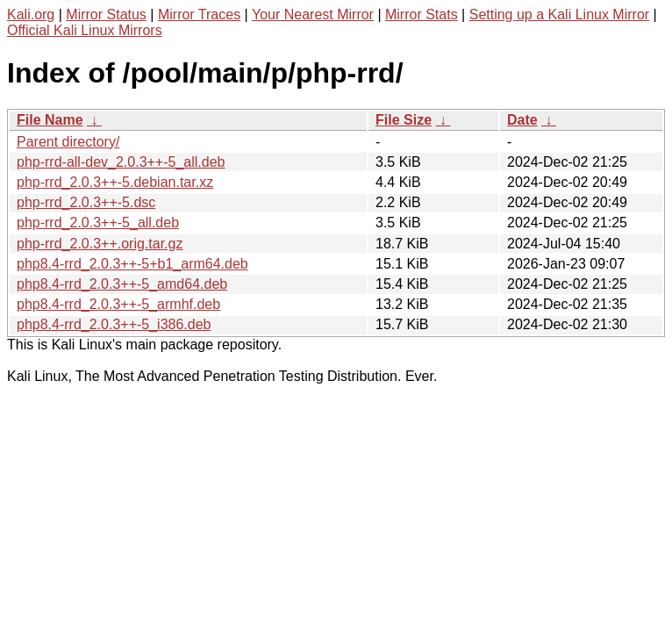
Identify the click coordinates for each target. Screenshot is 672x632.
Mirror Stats (422, 14)
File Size (404, 120)
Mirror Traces (199, 14)
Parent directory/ (68, 142)
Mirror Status (106, 14)
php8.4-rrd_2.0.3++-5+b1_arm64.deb (132, 264)
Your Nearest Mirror (313, 14)
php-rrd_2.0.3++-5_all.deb (98, 223)
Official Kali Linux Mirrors (85, 30)
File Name (50, 120)
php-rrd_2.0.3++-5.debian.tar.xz (115, 182)
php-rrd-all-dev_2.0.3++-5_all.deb (121, 162)
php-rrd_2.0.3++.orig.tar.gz (100, 244)
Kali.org (31, 14)
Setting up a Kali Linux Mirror (559, 14)
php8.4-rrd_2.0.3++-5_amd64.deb (122, 284)
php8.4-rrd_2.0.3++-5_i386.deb (114, 324)
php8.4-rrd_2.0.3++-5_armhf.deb (118, 304)
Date (522, 120)
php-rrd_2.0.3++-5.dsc (86, 202)
